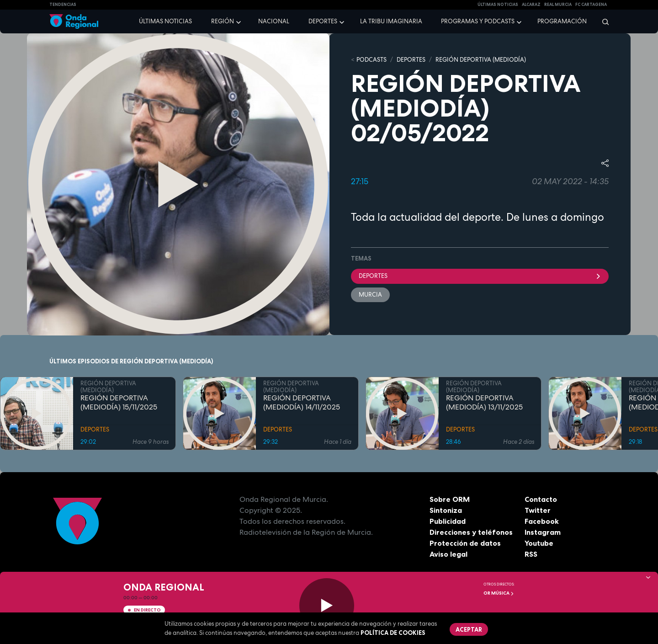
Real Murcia (558, 5)
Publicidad (448, 521)
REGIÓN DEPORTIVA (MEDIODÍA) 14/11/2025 (302, 403)
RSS (531, 554)
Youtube (539, 543)
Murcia (370, 295)
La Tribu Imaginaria (391, 21)
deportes (480, 276)
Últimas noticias (165, 21)
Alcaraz (531, 5)
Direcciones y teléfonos (471, 532)
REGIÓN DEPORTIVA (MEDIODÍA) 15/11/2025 (119, 403)
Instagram (543, 532)
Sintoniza (446, 510)
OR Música (499, 593)
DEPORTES (411, 60)
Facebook (542, 521)
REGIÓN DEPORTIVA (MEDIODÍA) (481, 60)
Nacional (274, 21)
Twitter (538, 510)
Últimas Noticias (498, 5)
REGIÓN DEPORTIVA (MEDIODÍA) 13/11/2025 (484, 403)
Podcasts (371, 60)
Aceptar (469, 629)
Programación (562, 21)
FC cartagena (591, 5)
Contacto (541, 499)
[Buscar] (602, 21)
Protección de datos (465, 543)
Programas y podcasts (478, 21)
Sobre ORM (450, 499)
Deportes (323, 21)
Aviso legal (448, 554)
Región (223, 21)
